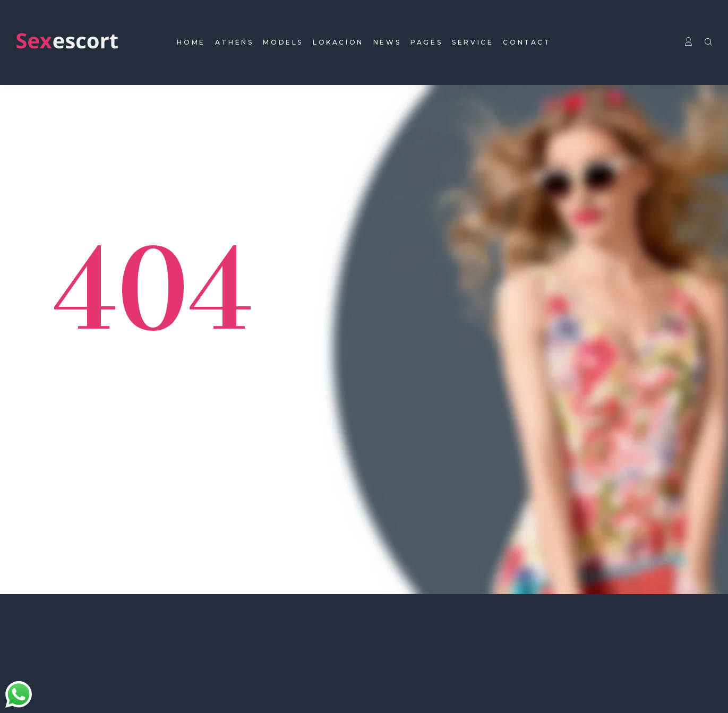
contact (527, 42)
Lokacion (338, 42)
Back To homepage (125, 413)
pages (426, 42)
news (387, 42)
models (283, 42)
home (191, 42)
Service (473, 42)
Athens (234, 42)
